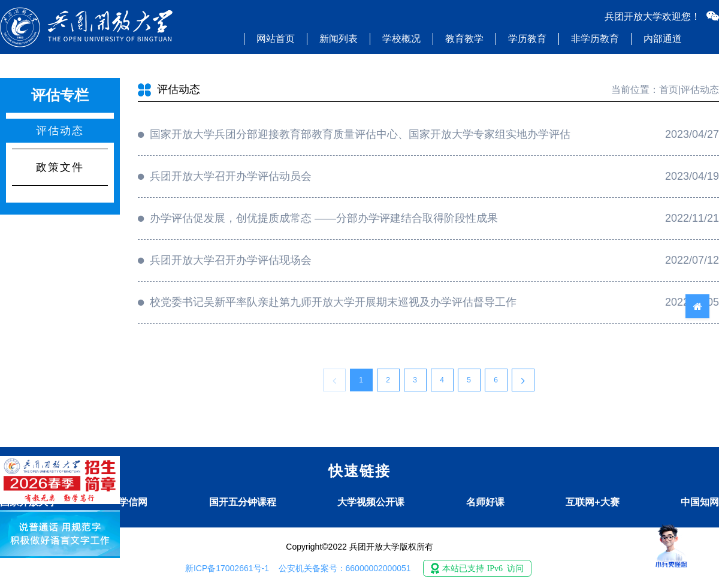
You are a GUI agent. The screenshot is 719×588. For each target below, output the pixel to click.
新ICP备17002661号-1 (227, 568)
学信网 (133, 502)
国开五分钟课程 (243, 502)
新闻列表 (339, 39)
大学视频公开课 (371, 502)
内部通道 (663, 39)
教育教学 (464, 39)
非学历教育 (595, 39)
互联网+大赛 (592, 502)
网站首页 (276, 39)
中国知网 (700, 502)
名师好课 (485, 502)
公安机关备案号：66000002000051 (345, 568)
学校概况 (401, 39)
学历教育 (527, 39)
